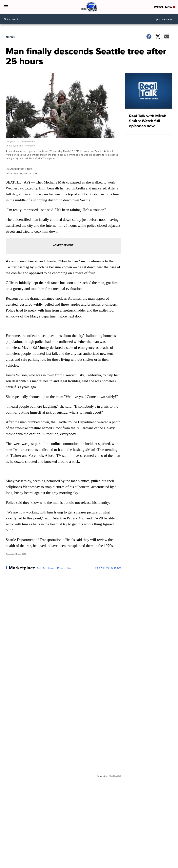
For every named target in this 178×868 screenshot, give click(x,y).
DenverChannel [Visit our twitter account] (19, 863)
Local (107, 866)
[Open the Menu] (6, 7)
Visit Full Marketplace (108, 568)
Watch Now (165, 7)
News (11, 37)
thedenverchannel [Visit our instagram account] (14, 863)
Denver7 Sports (162, 866)
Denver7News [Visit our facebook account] (9, 863)
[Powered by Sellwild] (115, 776)
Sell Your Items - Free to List (54, 569)
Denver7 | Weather (122, 866)
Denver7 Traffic (143, 866)
